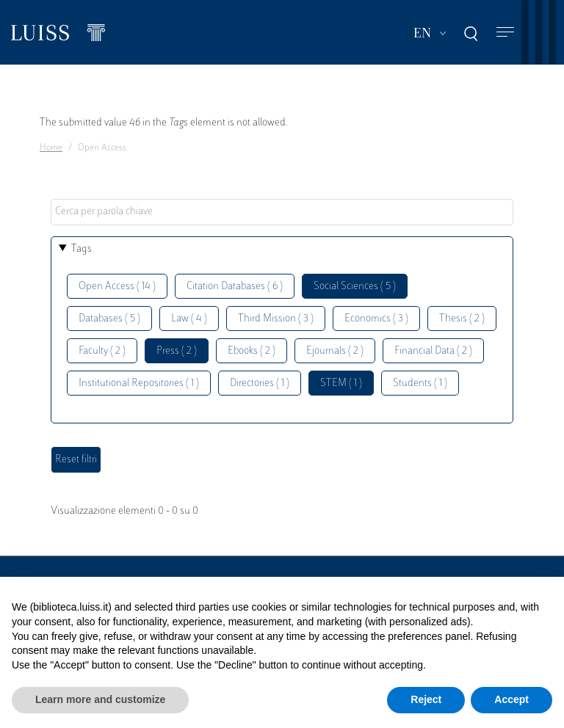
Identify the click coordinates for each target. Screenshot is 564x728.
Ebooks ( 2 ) (252, 351)
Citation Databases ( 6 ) (235, 287)
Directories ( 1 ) (260, 383)
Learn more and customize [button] (100, 699)
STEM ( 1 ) (341, 383)
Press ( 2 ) (177, 351)
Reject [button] (426, 699)
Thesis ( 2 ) (462, 319)
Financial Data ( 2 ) (433, 351)
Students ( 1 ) (420, 383)
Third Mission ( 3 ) (276, 319)
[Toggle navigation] (505, 33)
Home (51, 148)
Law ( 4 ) (189, 319)
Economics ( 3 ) (376, 319)
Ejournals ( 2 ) (335, 351)
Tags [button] (82, 249)
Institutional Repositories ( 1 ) (139, 383)
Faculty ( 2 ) (102, 351)
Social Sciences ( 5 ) (355, 287)
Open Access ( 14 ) (117, 287)
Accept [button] (511, 699)
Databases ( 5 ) (109, 319)
